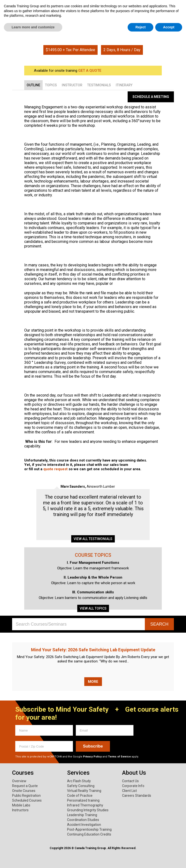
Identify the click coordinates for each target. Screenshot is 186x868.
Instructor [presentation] (72, 85)
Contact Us (130, 781)
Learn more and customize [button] (33, 859)
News (172, 22)
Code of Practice (80, 796)
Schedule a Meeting (151, 97)
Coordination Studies (83, 820)
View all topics (93, 608)
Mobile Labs (21, 805)
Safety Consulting (81, 786)
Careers (128, 796)
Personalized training (83, 800)
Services (59, 22)
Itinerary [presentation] (124, 85)
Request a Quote (25, 786)
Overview (19, 781)
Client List (129, 791)
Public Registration (26, 796)
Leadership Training (82, 815)
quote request (55, 469)
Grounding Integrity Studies (88, 810)
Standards (143, 796)
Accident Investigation (84, 825)
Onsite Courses (24, 791)
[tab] (33, 85)
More (93, 682)
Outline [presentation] (33, 85)
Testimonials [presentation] (99, 85)
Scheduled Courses (27, 800)
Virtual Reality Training (84, 791)
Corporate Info (133, 786)
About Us (95, 22)
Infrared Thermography (85, 805)
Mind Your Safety (140, 22)
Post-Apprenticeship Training (89, 829)
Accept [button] (169, 859)
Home (86, 31)
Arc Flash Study (79, 781)
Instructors (20, 810)
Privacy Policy (92, 757)
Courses (23, 22)
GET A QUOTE (90, 71)
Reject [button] (140, 859)
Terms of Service (119, 757)
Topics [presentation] (51, 85)
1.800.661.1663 (159, 7)
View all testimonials (93, 539)
